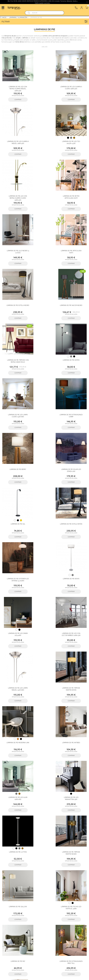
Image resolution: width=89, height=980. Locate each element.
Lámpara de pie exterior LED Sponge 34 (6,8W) (16, 385)
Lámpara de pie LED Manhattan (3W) (16, 536)
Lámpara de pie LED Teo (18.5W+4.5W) (16, 134)
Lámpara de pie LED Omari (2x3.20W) (73, 385)
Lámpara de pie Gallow (16, 586)
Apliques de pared (53, 913)
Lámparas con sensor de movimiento (29, 927)
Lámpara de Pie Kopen (73, 233)
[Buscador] (29, 13)
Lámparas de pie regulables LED (72, 733)
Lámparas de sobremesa (32, 913)
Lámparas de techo (11, 913)
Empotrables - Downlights (59, 918)
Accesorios (20, 932)
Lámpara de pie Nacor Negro (16, 233)
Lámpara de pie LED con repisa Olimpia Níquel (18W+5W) (16, 84)
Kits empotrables (54, 927)
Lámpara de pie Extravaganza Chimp (45, 285)
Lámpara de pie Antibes (44, 485)
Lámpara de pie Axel (73, 636)
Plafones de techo (71, 913)
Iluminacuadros (70, 923)
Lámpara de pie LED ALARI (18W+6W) (73, 486)
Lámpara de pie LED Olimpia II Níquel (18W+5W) (73, 83)
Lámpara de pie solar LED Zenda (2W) (16, 335)
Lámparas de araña (37, 918)
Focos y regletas (19, 918)
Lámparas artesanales (51, 923)
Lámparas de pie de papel (44, 733)
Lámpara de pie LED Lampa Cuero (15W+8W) (16, 285)
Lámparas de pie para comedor (44, 791)
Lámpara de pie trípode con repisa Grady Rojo (45, 234)
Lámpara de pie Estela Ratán (73, 334)
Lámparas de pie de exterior (72, 791)
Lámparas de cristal (35, 932)
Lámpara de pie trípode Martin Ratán (73, 436)
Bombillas (7, 932)
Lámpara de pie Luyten (44, 535)
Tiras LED (7, 927)
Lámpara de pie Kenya (45, 384)
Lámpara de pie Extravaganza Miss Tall (16, 637)
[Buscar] (47, 13)
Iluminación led (70, 927)
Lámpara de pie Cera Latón (45, 636)
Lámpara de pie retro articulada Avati (73, 134)
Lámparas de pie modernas (17, 733)
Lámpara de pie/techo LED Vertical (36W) (45, 587)
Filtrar (45, 21)
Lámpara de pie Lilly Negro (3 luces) (16, 184)
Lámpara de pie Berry (73, 284)
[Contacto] (76, 8)
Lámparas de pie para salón (17, 791)
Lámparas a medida (11, 923)
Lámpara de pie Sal (45, 334)
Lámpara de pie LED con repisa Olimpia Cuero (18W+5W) (44, 135)
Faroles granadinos (31, 923)
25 (50, 666)
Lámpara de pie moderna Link (16, 485)
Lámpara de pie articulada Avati (44, 184)
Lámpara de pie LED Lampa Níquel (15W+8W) (44, 436)
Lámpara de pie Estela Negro (73, 183)
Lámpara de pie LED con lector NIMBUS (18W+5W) (16, 436)
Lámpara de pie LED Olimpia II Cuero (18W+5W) (45, 83)
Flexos (6, 918)
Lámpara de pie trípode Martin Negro (73, 536)
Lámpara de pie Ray (73, 586)
